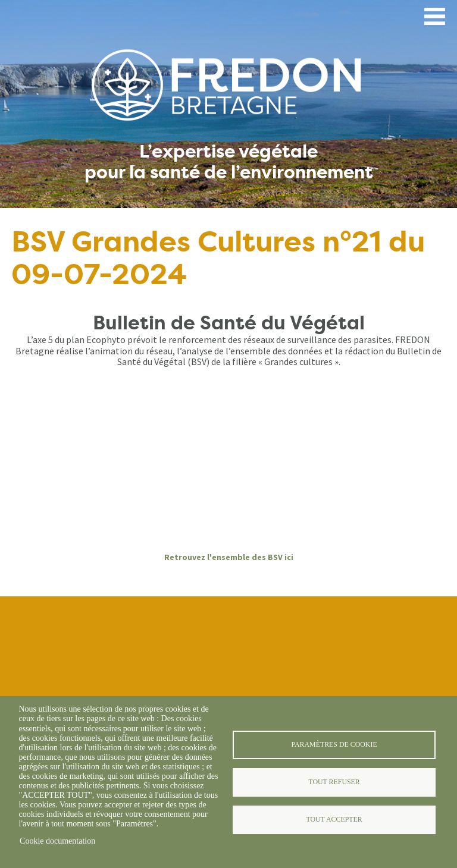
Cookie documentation (57, 841)
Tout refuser (334, 782)
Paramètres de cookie (334, 744)
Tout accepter (334, 819)
